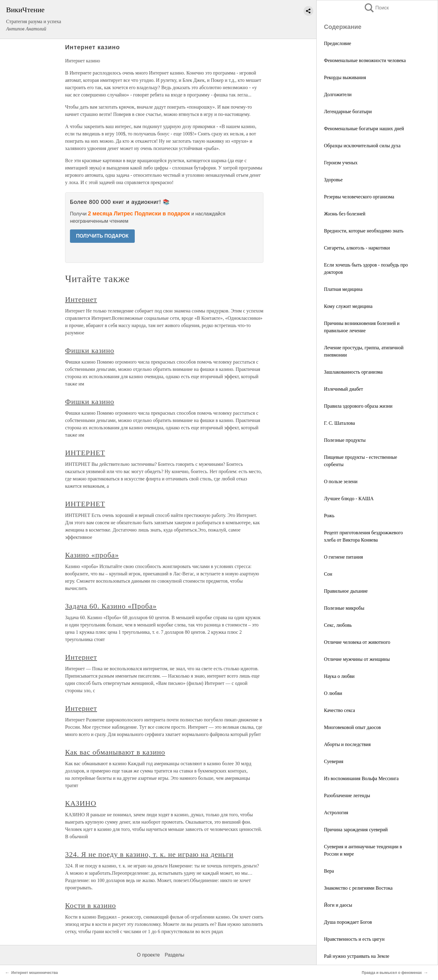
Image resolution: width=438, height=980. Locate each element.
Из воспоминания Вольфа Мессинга (361, 778)
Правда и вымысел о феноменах (392, 973)
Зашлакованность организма (353, 372)
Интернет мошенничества (35, 973)
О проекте (148, 955)
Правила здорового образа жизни (358, 406)
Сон (328, 574)
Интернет (81, 299)
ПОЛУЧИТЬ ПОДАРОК (102, 236)
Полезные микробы (344, 608)
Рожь (329, 516)
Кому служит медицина (348, 306)
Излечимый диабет (343, 389)
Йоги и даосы (338, 905)
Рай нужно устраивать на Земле (357, 956)
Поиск (376, 8)
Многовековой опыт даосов (352, 727)
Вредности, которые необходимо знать (364, 231)
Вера (329, 871)
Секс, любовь (338, 625)
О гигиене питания (343, 557)
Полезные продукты (345, 440)
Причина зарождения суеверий (356, 830)
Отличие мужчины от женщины (357, 659)
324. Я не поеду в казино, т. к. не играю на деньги (149, 854)
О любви (333, 693)
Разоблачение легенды (347, 795)
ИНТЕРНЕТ (85, 453)
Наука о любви (339, 676)
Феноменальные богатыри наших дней (364, 129)
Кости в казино (90, 905)
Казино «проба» (92, 555)
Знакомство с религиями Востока (358, 888)
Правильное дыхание (346, 591)
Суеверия (334, 761)
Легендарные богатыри (348, 112)
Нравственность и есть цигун (354, 939)
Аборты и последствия (347, 744)
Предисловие (337, 43)
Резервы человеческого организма (359, 197)
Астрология (336, 813)
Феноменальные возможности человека (365, 60)
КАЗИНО (81, 803)
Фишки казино (90, 350)
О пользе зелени (341, 481)
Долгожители (338, 94)
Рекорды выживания (345, 77)
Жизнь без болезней (345, 214)
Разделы (174, 955)
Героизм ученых (341, 163)
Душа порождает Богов (348, 922)
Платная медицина (343, 289)
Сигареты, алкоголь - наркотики (357, 248)
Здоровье (333, 180)
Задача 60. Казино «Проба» (111, 606)
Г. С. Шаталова (339, 423)
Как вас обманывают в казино (115, 752)
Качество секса (339, 710)
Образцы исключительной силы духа (362, 146)
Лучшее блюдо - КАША (349, 499)
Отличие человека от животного (357, 642)
